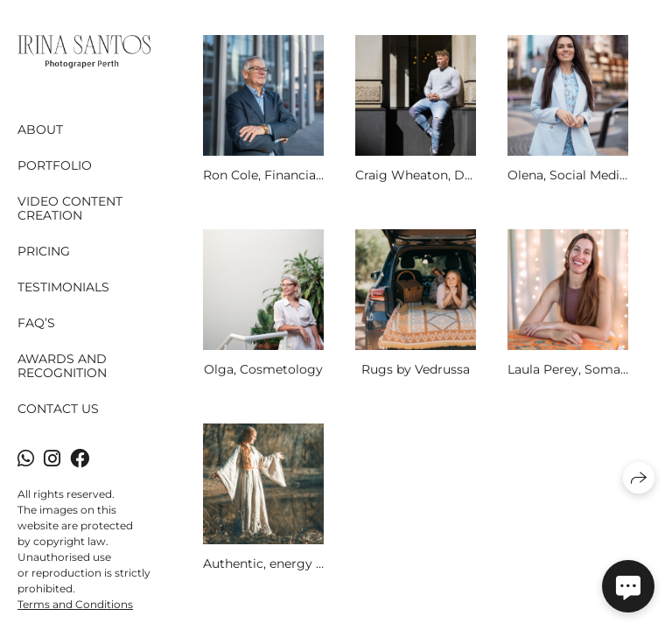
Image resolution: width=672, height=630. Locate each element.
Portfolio (55, 165)
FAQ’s (36, 323)
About (40, 129)
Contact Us (58, 409)
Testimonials (63, 287)
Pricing (44, 251)
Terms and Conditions (75, 604)
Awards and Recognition (62, 366)
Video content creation (70, 209)
